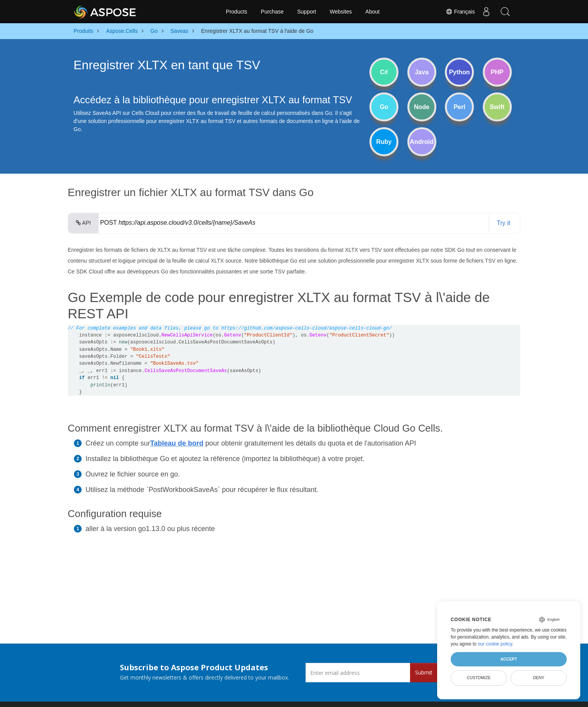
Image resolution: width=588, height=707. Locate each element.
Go (384, 107)
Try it (503, 223)
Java (422, 72)
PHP (497, 72)
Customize (479, 678)
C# (384, 72)
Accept (509, 659)
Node (422, 107)
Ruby (384, 142)
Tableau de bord (177, 443)
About (373, 12)
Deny (539, 678)
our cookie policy (495, 644)
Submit (424, 672)
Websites (341, 12)
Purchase (272, 12)
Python (459, 72)
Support (307, 12)
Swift (497, 107)
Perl (459, 107)
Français (459, 12)
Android (421, 142)
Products (237, 12)
